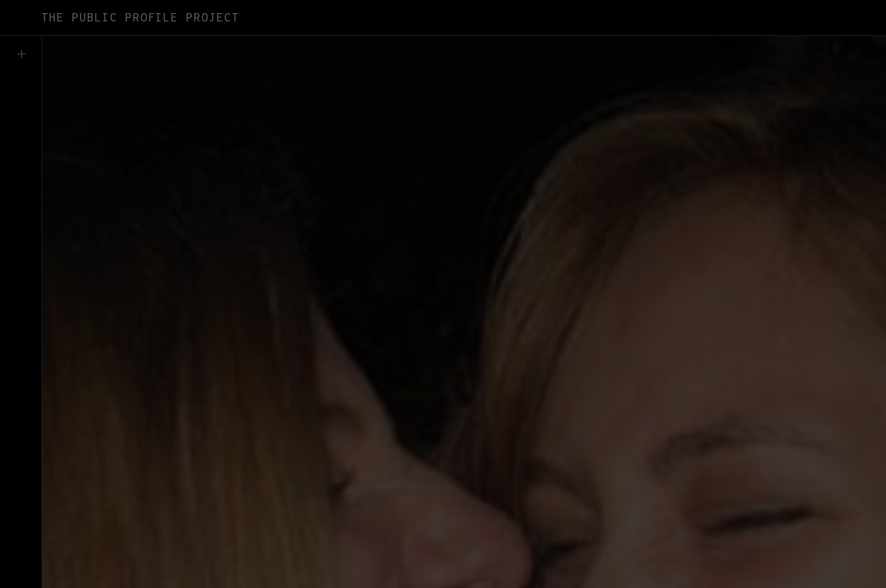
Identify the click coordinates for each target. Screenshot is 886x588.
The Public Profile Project (141, 17)
